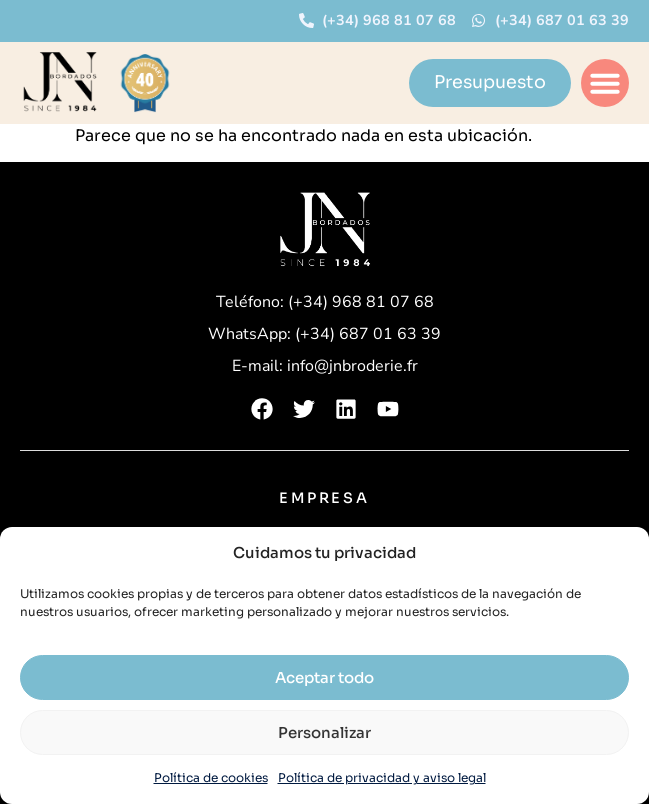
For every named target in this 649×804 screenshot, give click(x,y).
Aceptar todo (324, 677)
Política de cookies (211, 777)
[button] (605, 83)
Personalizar (324, 732)
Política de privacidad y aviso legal (382, 777)
